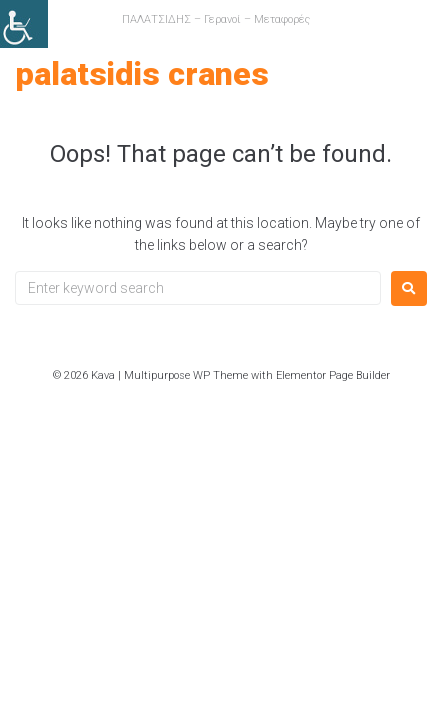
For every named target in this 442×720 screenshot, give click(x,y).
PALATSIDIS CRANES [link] (142, 74)
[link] (24, 24)
